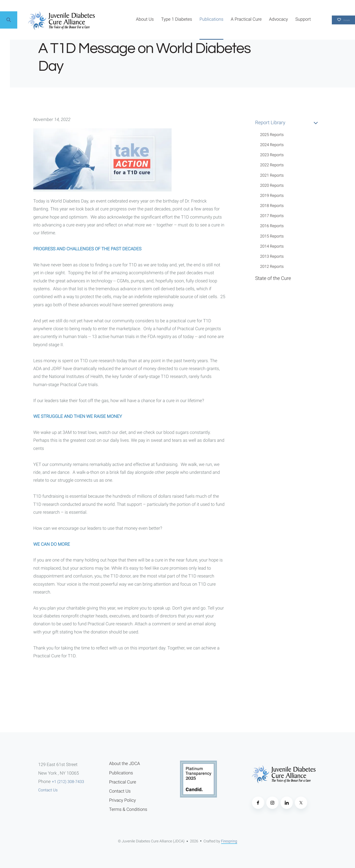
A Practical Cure (227, 19)
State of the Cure (273, 278)
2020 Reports (272, 185)
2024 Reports (272, 145)
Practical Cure (123, 782)
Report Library (288, 123)
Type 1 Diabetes (157, 19)
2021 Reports (272, 175)
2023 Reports (272, 155)
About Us (125, 19)
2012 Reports (272, 266)
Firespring (229, 841)
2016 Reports (272, 226)
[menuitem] (125, 20)
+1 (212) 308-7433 (68, 782)
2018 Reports (272, 206)
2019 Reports (272, 196)
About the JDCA (125, 764)
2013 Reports (272, 256)
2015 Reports (272, 236)
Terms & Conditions (128, 809)
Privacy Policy (123, 800)
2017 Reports (272, 216)
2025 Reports (272, 135)
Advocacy (259, 19)
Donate (334, 20)
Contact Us (48, 790)
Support (284, 19)
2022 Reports (272, 165)
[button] (9, 20)
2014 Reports (272, 246)
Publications (192, 19)
